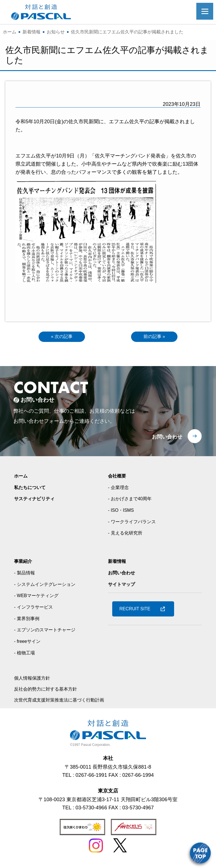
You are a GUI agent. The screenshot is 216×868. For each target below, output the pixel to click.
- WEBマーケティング (39, 597)
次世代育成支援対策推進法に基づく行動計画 (65, 701)
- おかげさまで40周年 (133, 500)
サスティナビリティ (37, 500)
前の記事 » (154, 337)
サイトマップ (123, 586)
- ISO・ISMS (123, 512)
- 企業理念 (120, 489)
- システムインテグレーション (49, 586)
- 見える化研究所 (127, 534)
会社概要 (118, 478)
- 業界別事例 (28, 620)
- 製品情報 (26, 574)
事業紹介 (24, 563)
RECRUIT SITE (138, 611)
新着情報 (118, 563)
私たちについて (32, 489)
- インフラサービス (36, 609)
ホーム (22, 478)
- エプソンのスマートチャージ (49, 631)
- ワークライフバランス (135, 523)
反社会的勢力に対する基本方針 (49, 691)
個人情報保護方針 (34, 680)
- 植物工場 (26, 654)
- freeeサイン (29, 643)
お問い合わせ (167, 438)
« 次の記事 (62, 337)
